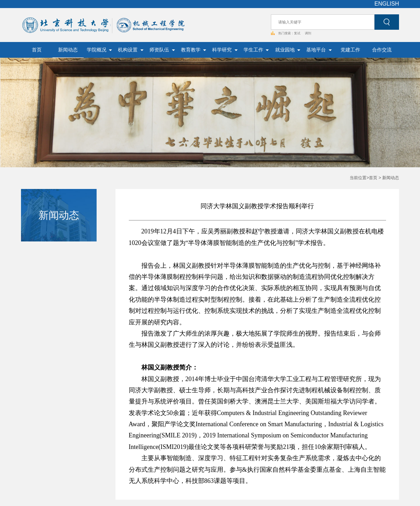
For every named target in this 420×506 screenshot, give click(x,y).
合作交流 (382, 50)
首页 (37, 50)
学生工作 (256, 50)
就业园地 (288, 50)
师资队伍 (162, 50)
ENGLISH (387, 4)
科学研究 (225, 50)
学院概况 (100, 50)
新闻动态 (68, 50)
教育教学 (194, 50)
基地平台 (319, 50)
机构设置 (131, 50)
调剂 (308, 33)
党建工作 (350, 50)
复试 (298, 33)
